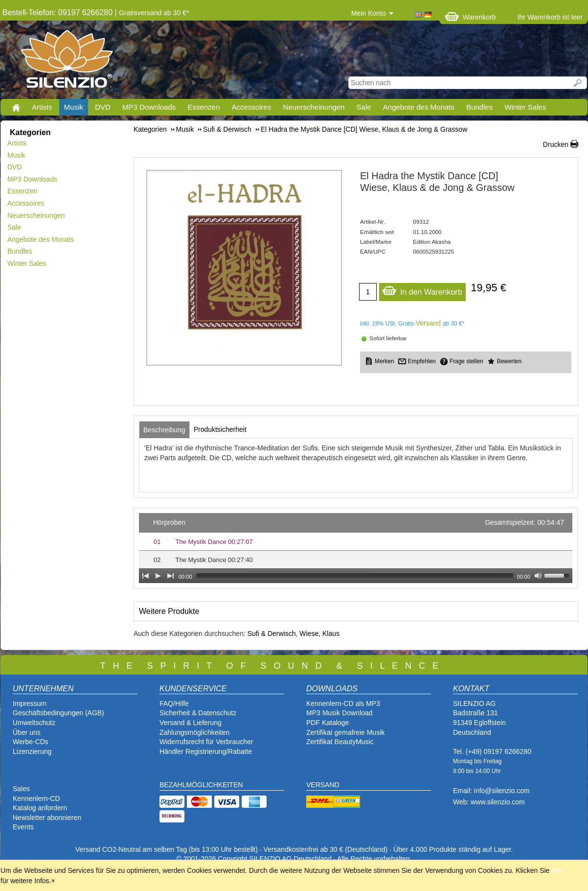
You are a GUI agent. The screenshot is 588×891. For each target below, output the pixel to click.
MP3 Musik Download (339, 713)
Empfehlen (422, 361)
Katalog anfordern (40, 808)
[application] (356, 548)
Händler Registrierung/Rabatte (206, 751)
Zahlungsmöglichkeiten (194, 732)
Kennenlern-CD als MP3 (343, 703)
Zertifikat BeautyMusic (340, 742)
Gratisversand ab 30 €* (154, 13)
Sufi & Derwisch (272, 633)
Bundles (479, 107)
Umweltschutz (34, 723)
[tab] (164, 430)
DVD (103, 107)
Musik (74, 107)
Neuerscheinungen (314, 107)
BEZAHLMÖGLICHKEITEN (201, 785)
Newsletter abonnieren (47, 818)
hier (557, 870)
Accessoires (251, 107)
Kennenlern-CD (36, 798)
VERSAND (323, 785)
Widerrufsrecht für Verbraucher (206, 742)
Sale (364, 107)
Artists (42, 107)
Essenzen (204, 107)
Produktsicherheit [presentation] (220, 429)
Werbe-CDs (31, 742)
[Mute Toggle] (538, 576)
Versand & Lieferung (191, 723)
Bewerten (509, 361)
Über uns (27, 732)
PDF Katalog (326, 723)
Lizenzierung (32, 751)
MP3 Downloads (149, 107)
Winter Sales (525, 107)
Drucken (556, 144)
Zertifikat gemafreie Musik (345, 732)
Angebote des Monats (419, 107)
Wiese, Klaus (319, 633)
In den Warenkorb (422, 290)
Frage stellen (466, 361)
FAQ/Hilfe (174, 703)
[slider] (355, 576)
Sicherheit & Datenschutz (198, 713)
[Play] (158, 576)
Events (23, 827)
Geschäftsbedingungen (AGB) (58, 713)
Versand (428, 323)
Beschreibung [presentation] (164, 430)
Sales (21, 789)
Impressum (30, 703)
